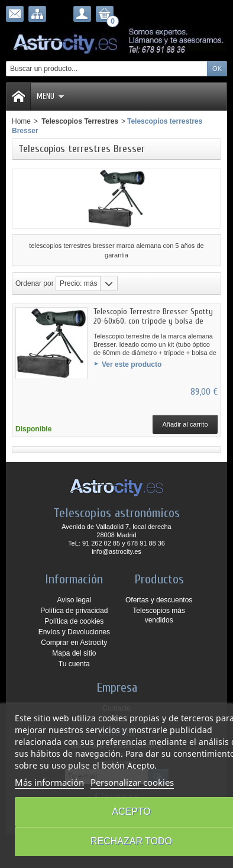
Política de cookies (74, 621)
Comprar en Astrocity (74, 643)
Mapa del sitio (74, 653)
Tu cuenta (74, 664)
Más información (49, 782)
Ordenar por (35, 283)
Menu (51, 96)
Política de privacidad (74, 611)
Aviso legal (74, 600)
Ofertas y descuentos (159, 600)
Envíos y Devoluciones (74, 632)
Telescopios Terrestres (79, 121)
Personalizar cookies (132, 782)
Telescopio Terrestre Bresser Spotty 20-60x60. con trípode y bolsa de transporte (153, 321)
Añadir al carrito (185, 424)
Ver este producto (132, 364)
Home (21, 121)
